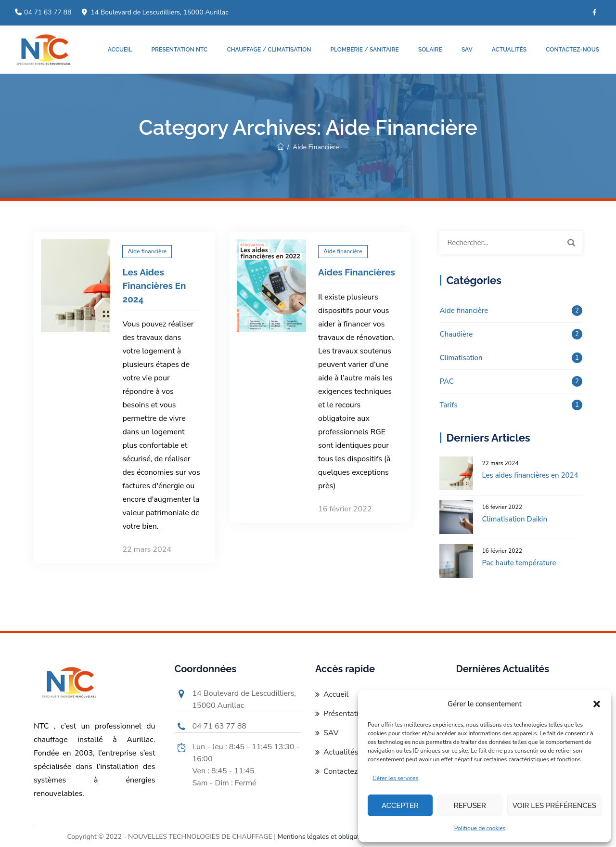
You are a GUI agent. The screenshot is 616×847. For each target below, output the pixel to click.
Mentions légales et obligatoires (325, 837)
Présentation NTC (180, 50)
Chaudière (456, 334)
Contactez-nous (572, 50)
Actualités (509, 50)
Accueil (120, 50)
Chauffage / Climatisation (269, 50)
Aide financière (147, 251)
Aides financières (357, 272)
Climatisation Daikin (514, 519)
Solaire (430, 50)
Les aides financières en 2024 (154, 286)
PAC (446, 381)
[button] (597, 704)
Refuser (470, 806)
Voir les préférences (554, 806)
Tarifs (448, 405)
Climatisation (461, 358)
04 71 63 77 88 (48, 12)
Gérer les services (395, 778)
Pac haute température (519, 563)
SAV (467, 50)
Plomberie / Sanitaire (365, 50)
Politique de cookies (480, 828)
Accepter (400, 806)
